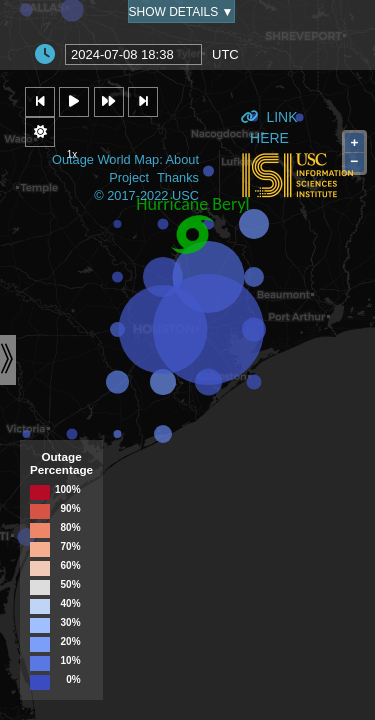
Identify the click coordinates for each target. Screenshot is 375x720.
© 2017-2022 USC (146, 195)
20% (71, 642)
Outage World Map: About (125, 159)
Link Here (269, 121)
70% (71, 547)
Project (129, 177)
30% (71, 623)
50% (71, 585)
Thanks (178, 177)
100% (68, 490)
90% (71, 509)
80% (71, 528)
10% (71, 661)
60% (71, 566)
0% (73, 680)
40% (71, 604)
